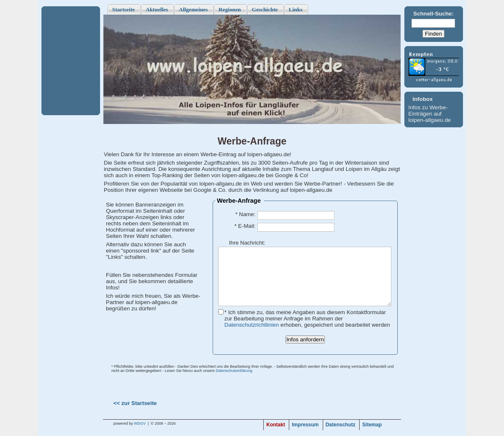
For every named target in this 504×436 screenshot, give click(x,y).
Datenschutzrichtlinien (252, 325)
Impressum (305, 425)
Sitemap (372, 425)
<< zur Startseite (135, 403)
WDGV (140, 423)
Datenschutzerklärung (234, 371)
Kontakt (276, 425)
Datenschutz (341, 425)
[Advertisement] (71, 61)
